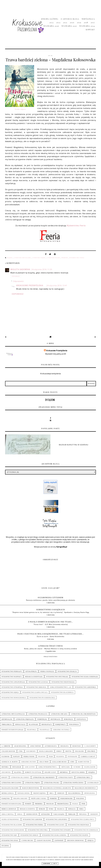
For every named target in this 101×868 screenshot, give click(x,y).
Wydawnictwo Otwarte (11, 687)
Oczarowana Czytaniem (50, 598)
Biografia (46, 724)
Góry (72, 762)
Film (51, 757)
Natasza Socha (24, 793)
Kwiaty (4, 777)
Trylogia (83, 814)
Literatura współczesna (73, 783)
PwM (83, 804)
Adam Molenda (20, 746)
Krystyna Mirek (78, 772)
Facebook (6, 757)
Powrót (28, 804)
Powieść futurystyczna (11, 730)
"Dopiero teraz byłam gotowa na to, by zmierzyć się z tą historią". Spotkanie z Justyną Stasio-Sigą (50, 612)
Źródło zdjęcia (20, 109)
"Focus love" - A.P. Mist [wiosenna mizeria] (50, 624)
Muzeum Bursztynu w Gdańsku (74, 445)
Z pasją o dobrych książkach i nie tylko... (51, 622)
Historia (54, 719)
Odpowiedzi (18, 281)
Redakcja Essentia (33, 677)
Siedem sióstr (32, 814)
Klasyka (32, 724)
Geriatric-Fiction (60, 730)
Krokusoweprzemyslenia (50, 374)
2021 (65, 22)
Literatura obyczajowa (22, 258)
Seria (82, 809)
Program (50, 804)
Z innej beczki (27, 840)
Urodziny (94, 814)
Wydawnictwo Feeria (77, 258)
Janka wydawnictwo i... (60, 687)
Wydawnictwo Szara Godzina (84, 677)
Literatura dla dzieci (20, 777)
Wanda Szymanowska (10, 819)
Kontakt (90, 30)
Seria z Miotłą (8, 814)
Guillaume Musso (59, 762)
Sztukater (30, 671)
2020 (72, 22)
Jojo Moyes (6, 772)
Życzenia (5, 846)
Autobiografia (51, 746)
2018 (86, 22)
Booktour (77, 746)
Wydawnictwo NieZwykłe (62, 682)
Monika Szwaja (8, 793)
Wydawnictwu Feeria (76, 226)
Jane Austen (30, 767)
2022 (58, 22)
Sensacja (19, 724)
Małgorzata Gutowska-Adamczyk (57, 788)
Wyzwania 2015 (69, 26)
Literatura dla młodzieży (82, 714)
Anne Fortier (35, 746)
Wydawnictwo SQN (9, 692)
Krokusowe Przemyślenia (30, 285)
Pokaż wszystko (50, 657)
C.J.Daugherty (90, 746)
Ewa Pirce (91, 751)
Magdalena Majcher (10, 788)
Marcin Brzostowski (31, 788)
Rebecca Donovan (9, 809)
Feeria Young (46, 671)
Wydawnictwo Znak (66, 671)
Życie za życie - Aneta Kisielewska (50, 636)
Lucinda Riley (93, 783)
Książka (10, 258)
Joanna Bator (90, 767)
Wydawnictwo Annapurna (12, 682)
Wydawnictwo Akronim (84, 687)
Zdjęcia (91, 840)
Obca (51, 793)
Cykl (21, 751)
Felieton (31, 730)
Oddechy (61, 793)
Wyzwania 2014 (87, 26)
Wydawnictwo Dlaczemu (61, 692)
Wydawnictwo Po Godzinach (41, 698)
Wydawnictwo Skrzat (35, 687)
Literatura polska (54, 258)
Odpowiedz (16, 276)
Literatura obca (58, 714)
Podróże (41, 719)
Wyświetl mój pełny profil (56, 354)
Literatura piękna (39, 258)
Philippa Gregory (20, 798)
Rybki (51, 809)
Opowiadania (90, 793)
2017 (93, 22)
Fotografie (72, 757)
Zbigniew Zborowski (75, 840)
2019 (79, 22)
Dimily (59, 751)
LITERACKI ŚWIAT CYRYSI (51, 646)
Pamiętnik (59, 724)
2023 (51, 22)
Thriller (5, 724)
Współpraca (88, 19)
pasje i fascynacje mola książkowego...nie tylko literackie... (50, 634)
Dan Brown (31, 751)
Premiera (65, 258)
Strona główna (50, 19)
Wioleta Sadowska (21, 269)
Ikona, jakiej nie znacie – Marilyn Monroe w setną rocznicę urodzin (50, 649)
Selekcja (61, 809)
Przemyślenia (63, 804)
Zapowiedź (59, 840)
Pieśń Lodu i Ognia (39, 798)
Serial (20, 814)
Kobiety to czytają (33, 772)
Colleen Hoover (8, 751)
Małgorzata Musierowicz (85, 788)
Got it (55, 864)
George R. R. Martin (10, 762)
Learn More (47, 864)
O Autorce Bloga (70, 19)
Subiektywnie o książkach (51, 610)
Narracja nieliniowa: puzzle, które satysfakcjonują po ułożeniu (50, 600)
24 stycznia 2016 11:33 (42, 269)
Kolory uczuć (50, 772)
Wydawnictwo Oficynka (56, 677)
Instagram (17, 767)
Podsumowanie (67, 798)
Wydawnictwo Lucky (37, 682)
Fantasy (80, 719)
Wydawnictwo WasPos (11, 677)
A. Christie (6, 746)
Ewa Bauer (79, 751)
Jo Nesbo (77, 767)
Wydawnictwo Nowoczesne (13, 698)
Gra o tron (44, 762)
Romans (67, 719)
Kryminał (6, 719)
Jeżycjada (66, 767)
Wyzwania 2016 (51, 26)
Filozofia (44, 730)
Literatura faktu (66, 777)
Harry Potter (84, 762)
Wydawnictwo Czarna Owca (34, 692)
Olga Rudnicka (74, 793)
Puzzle (75, 804)
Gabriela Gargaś (88, 757)
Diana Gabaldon (46, 751)
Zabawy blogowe (44, 840)
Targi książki (59, 814)
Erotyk (68, 751)
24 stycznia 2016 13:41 (57, 285)
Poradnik (73, 724)
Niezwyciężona (39, 793)
